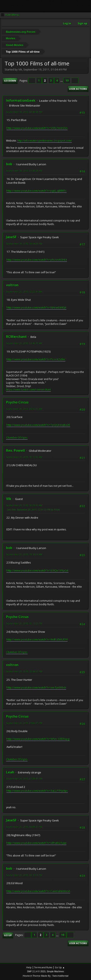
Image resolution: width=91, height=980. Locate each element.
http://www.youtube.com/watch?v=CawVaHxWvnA (38, 891)
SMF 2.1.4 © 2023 (36, 971)
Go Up (8, 935)
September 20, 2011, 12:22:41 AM (24, 292)
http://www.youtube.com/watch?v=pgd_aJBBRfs (37, 191)
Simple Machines (55, 971)
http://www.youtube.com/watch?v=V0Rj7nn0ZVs (37, 128)
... (62, 81)
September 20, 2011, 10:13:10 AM (24, 457)
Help (29, 967)
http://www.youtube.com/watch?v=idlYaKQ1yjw (36, 843)
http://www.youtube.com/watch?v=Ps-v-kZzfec (36, 359)
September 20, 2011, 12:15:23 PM (24, 623)
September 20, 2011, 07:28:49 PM (24, 779)
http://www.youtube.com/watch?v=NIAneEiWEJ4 (36, 307)
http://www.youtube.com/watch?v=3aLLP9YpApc (37, 791)
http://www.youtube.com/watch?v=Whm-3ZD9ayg (38, 739)
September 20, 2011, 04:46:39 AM (24, 343)
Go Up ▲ (60, 967)
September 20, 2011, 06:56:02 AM (24, 409)
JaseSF (11, 237)
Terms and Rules (43, 967)
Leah (10, 772)
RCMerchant (16, 337)
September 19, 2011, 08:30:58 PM (24, 112)
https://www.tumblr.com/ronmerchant (28, 390)
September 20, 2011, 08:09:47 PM (24, 827)
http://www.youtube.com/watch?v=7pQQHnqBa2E (38, 425)
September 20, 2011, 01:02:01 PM (24, 723)
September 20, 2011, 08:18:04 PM (24, 875)
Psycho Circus (17, 402)
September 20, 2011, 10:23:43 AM (24, 505)
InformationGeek (21, 100)
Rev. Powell (16, 450)
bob (9, 164)
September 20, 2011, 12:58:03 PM (24, 671)
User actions (78, 89)
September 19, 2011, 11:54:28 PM (24, 244)
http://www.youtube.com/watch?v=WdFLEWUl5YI (37, 639)
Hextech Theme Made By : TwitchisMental (46, 976)
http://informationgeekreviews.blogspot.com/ (44, 141)
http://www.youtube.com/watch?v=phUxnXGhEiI (37, 260)
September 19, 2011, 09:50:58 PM (24, 171)
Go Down (10, 81)
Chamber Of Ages (17, 438)
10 (67, 81)
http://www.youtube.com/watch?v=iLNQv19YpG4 (37, 570)
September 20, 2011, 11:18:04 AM (24, 554)
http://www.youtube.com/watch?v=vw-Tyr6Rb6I (36, 687)
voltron (12, 285)
